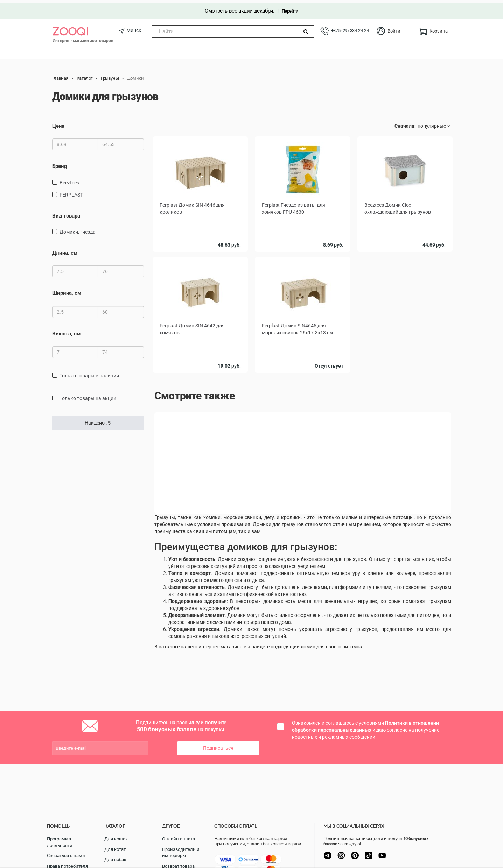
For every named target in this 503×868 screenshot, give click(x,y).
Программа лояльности (60, 842)
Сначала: (405, 122)
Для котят (115, 849)
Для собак (115, 859)
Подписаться (218, 745)
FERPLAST (71, 191)
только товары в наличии (89, 372)
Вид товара (66, 212)
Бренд (60, 163)
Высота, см (66, 330)
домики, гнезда (78, 228)
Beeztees (69, 179)
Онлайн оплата (179, 839)
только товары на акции (88, 395)
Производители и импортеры (181, 853)
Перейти (290, 8)
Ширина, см (67, 290)
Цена (58, 122)
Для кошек (116, 839)
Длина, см (65, 249)
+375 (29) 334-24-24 (350, 27)
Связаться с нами (66, 856)
